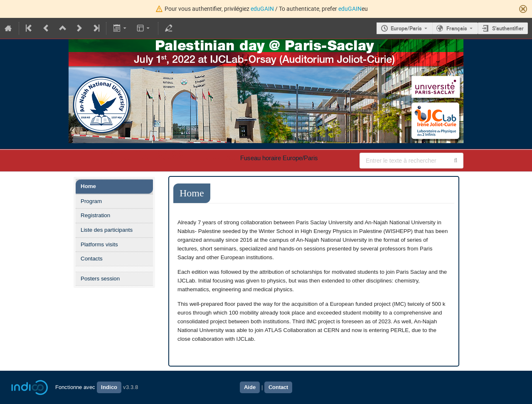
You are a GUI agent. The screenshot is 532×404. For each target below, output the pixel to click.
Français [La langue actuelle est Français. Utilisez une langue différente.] (457, 28)
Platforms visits (99, 244)
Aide (250, 387)
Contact (278, 387)
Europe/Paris (406, 28)
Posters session (100, 279)
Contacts (92, 259)
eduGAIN (262, 9)
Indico (109, 387)
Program (91, 201)
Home (88, 186)
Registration (95, 215)
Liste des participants (107, 230)
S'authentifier (508, 28)
